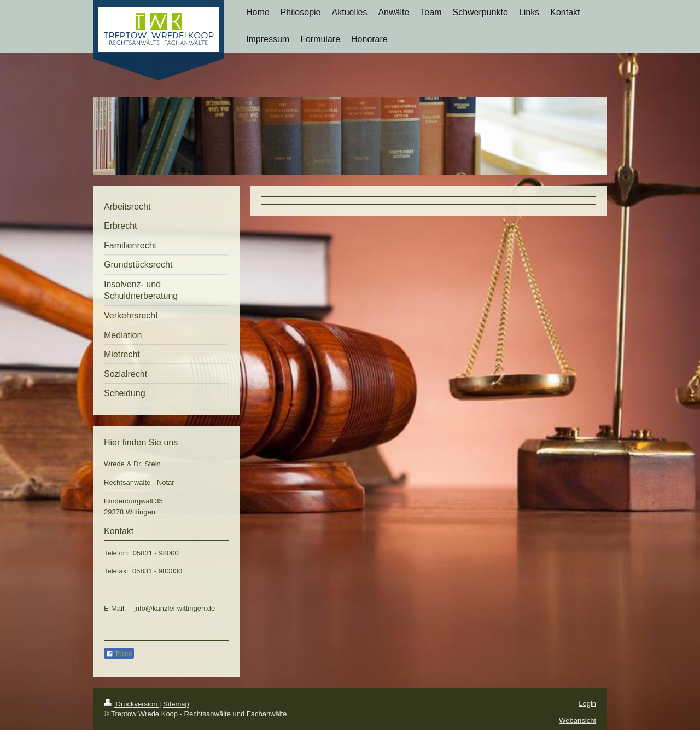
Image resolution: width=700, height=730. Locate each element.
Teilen (119, 654)
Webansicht (577, 720)
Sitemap (176, 704)
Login (587, 703)
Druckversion (132, 704)
